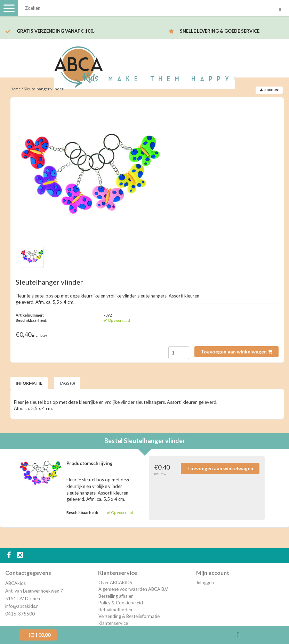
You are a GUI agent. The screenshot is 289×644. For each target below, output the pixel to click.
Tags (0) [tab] (67, 383)
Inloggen (205, 582)
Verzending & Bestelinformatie (129, 616)
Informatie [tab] (29, 383)
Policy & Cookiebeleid (121, 603)
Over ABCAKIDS (115, 582)
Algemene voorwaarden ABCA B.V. (134, 589)
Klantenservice (113, 623)
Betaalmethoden (115, 610)
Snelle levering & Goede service (220, 31)
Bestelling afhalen (116, 596)
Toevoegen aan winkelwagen (236, 352)
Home (16, 89)
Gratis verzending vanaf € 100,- (56, 31)
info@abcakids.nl (22, 606)
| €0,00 (38, 635)
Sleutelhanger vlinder (44, 89)
